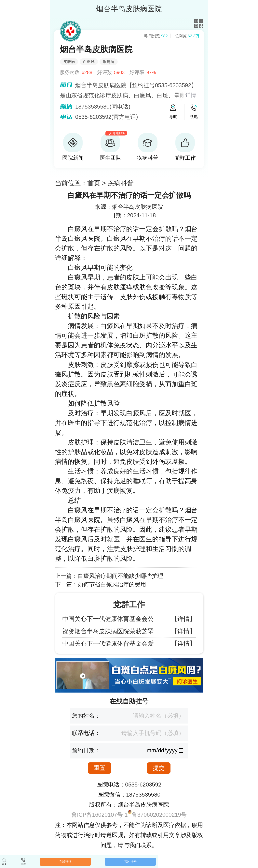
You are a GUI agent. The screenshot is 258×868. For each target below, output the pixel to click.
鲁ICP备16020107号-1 (100, 815)
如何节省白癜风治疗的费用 (112, 584)
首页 (94, 183)
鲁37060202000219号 (159, 815)
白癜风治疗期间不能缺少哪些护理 (120, 576)
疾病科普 (121, 183)
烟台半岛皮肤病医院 (138, 207)
